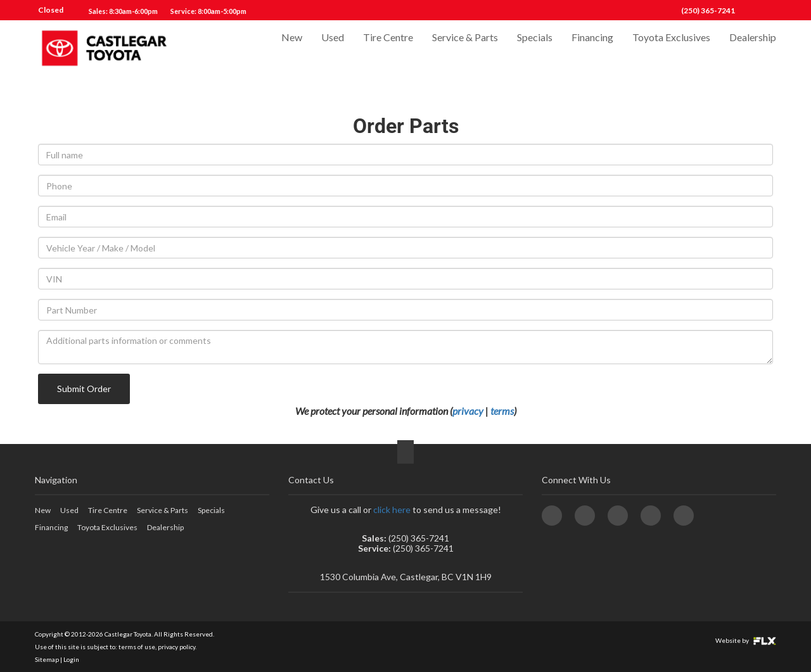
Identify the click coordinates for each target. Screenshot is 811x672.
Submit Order (84, 389)
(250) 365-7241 (708, 10)
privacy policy (176, 647)
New (292, 48)
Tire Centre (388, 48)
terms (502, 411)
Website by (746, 640)
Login (71, 659)
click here (392, 510)
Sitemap (47, 659)
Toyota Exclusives (671, 48)
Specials (535, 48)
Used (333, 48)
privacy (468, 411)
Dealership (753, 48)
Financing (592, 48)
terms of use (137, 647)
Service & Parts (465, 48)
